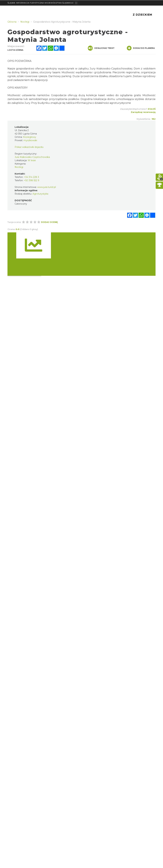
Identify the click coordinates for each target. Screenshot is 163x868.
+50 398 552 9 (32, 180)
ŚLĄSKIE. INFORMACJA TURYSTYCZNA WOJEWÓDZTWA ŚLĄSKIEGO (40, 3)
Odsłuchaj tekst (101, 48)
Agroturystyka (40, 194)
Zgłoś (152, 109)
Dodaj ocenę (49, 222)
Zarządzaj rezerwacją (143, 112)
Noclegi (19, 167)
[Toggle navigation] (76, 3)
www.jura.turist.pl (47, 187)
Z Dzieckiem (142, 15)
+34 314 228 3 (31, 177)
